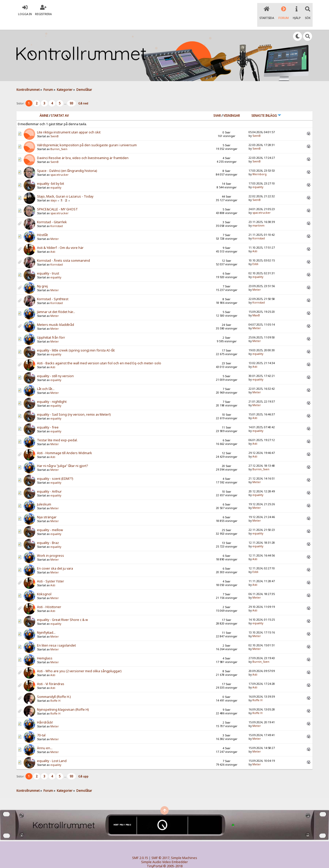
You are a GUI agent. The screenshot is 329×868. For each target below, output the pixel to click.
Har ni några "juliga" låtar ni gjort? (62, 455)
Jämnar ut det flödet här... (56, 301)
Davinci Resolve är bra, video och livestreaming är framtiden (83, 147)
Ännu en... (45, 738)
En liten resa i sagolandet (56, 635)
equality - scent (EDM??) (55, 468)
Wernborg (259, 163)
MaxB (256, 305)
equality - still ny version (55, 365)
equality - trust (48, 263)
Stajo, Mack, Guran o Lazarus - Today (65, 186)
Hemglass (45, 648)
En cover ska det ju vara (55, 558)
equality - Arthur (49, 481)
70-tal (41, 725)
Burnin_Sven (59, 139)
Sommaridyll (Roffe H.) (54, 686)
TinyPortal (155, 855)
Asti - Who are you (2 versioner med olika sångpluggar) (79, 661)
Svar (217, 105)
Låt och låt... (46, 378)
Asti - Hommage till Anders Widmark (65, 442)
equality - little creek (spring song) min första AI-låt (76, 340)
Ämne (44, 105)
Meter (55, 228)
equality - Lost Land (52, 750)
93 (71, 93)
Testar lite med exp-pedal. (57, 430)
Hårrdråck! (45, 712)
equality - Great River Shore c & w (62, 609)
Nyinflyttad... (46, 622)
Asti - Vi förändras (51, 673)
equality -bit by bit (51, 173)
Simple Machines (184, 847)
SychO (180, 859)
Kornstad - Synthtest (53, 289)
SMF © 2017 (160, 847)
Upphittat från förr (51, 327)
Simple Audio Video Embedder (164, 851)
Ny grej (42, 276)
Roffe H (55, 690)
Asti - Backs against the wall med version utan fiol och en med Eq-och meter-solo (99, 353)
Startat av (60, 105)
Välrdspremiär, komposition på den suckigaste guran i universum (87, 135)
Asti (53, 241)
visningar (232, 105)
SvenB (54, 126)
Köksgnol (44, 584)
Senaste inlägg (266, 105)
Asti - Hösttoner (49, 596)
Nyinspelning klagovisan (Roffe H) (63, 699)
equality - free (48, 417)
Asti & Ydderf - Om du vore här (60, 237)
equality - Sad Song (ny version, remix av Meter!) (74, 404)
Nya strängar (47, 507)
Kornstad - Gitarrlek (52, 212)
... (66, 93)
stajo (54, 190)
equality (56, 177)
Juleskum (44, 494)
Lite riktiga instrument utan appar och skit (69, 122)
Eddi (255, 253)
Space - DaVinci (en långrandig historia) (67, 160)
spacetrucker (60, 164)
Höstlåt (42, 224)
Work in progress (51, 545)
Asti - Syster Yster (51, 571)
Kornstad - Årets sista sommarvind (63, 250)
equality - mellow (50, 519)
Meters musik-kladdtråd (56, 314)
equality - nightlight (52, 391)
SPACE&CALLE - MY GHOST (57, 199)
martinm (258, 215)
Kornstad (57, 216)
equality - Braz (48, 532)
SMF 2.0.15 (140, 847)
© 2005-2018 (173, 855)
